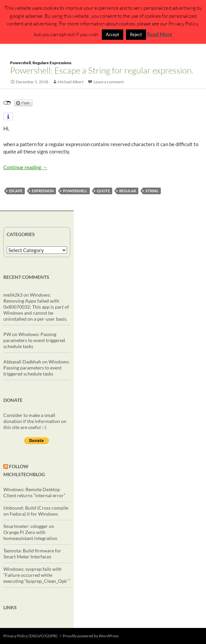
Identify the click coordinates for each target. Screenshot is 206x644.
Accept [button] (113, 34)
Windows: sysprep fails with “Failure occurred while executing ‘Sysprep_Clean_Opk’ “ (37, 575)
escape (16, 191)
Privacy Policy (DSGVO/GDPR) (30, 636)
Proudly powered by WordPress (91, 636)
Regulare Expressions (52, 63)
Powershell (20, 63)
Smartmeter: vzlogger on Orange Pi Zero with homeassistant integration (30, 532)
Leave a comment (109, 82)
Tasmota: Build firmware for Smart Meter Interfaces (32, 554)
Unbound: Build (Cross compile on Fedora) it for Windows (36, 511)
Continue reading (25, 167)
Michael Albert (71, 82)
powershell (75, 191)
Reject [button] (136, 34)
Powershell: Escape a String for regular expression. (102, 70)
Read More (160, 34)
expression (43, 191)
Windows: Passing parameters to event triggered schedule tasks (34, 340)
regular (128, 191)
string (152, 191)
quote (103, 191)
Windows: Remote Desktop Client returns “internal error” (34, 492)
